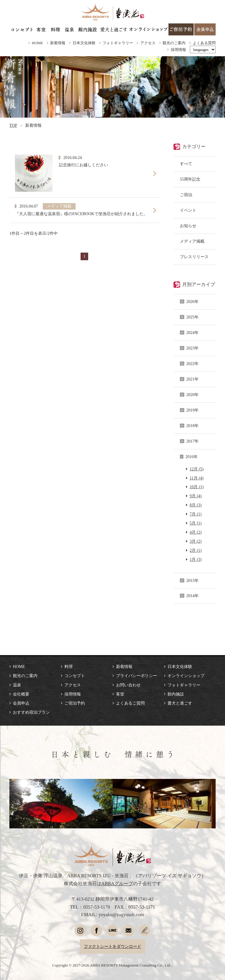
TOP (13, 125)
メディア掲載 (192, 241)
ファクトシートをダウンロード (112, 946)
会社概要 (21, 694)
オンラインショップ (186, 676)
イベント (188, 210)
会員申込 (21, 703)
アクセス (148, 43)
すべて (186, 164)
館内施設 (176, 694)
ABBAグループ (117, 884)
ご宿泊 (186, 195)
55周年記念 (190, 179)
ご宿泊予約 (75, 703)
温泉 (17, 685)
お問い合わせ (128, 685)
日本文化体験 (84, 43)
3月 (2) (196, 541)
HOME (37, 43)
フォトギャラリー (118, 43)
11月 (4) (196, 478)
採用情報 (178, 50)
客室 (120, 694)
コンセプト (75, 676)
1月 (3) (196, 559)
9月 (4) (196, 496)
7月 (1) (196, 514)
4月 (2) (196, 532)
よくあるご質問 (130, 703)
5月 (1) (196, 523)
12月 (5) (197, 469)
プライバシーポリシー (137, 676)
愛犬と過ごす (180, 703)
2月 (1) (196, 550)
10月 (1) (197, 487)
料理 (69, 667)
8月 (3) (196, 505)
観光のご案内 (174, 43)
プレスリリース (194, 257)
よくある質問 (204, 43)
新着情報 (58, 43)
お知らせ (188, 226)
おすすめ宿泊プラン (31, 712)
